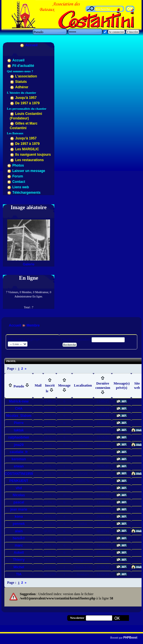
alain (19, 531)
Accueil (32, 45)
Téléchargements (26, 193)
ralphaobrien (19, 437)
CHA (19, 409)
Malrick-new (19, 401)
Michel (19, 567)
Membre (33, 325)
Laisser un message (29, 171)
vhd (19, 488)
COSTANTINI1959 (19, 474)
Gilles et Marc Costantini (24, 126)
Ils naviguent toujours (33, 155)
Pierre (19, 423)
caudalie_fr (19, 452)
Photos (18, 165)
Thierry (19, 560)
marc (19, 545)
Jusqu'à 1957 (26, 98)
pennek (19, 524)
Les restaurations (29, 160)
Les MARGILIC (27, 149)
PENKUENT (19, 481)
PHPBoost (130, 638)
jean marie (19, 509)
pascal (19, 502)
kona (19, 517)
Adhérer (22, 87)
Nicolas (19, 495)
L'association (26, 76)
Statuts (21, 82)
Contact (19, 182)
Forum (18, 176)
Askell (19, 553)
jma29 (19, 445)
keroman (19, 459)
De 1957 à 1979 (27, 103)
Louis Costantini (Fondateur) (26, 116)
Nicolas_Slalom (19, 416)
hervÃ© (19, 538)
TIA (19, 574)
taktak (19, 430)
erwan (19, 466)
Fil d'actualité (23, 66)
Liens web (21, 187)
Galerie (29, 264)
